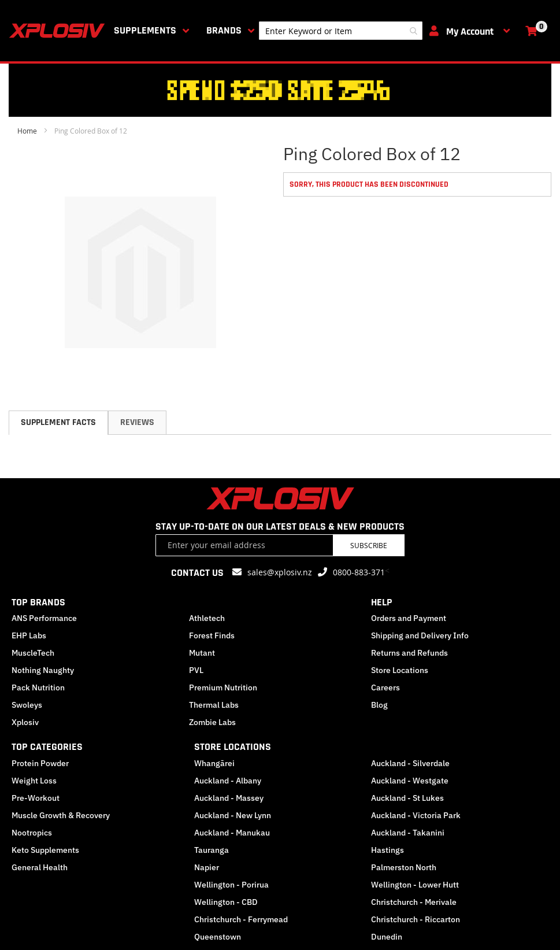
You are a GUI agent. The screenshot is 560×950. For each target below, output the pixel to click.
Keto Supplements (45, 850)
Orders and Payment (409, 618)
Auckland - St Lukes (407, 798)
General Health (40, 867)
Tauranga (212, 850)
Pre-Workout (36, 798)
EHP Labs (29, 635)
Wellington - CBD (226, 902)
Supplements (145, 30)
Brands (224, 30)
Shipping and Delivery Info (420, 635)
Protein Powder (40, 763)
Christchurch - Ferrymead (241, 919)
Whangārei (214, 763)
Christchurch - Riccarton (416, 919)
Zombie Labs (212, 722)
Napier (207, 867)
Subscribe (369, 545)
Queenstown (218, 937)
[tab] (58, 423)
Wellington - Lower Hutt (415, 885)
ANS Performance (44, 618)
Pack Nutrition (38, 687)
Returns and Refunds (409, 653)
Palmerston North (404, 867)
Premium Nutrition (223, 687)
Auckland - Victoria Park (416, 815)
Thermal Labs (214, 705)
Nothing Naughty (43, 670)
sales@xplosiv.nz (280, 572)
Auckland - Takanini (408, 833)
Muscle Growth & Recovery (61, 815)
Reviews (137, 422)
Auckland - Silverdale (410, 763)
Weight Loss (34, 781)
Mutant (202, 653)
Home (27, 131)
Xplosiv (25, 722)
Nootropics (32, 833)
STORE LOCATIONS (233, 747)
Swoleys (27, 705)
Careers (385, 687)
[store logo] (59, 31)
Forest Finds (212, 635)
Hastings (387, 850)
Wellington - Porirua (231, 885)
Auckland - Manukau (232, 833)
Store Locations (400, 670)
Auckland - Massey (229, 798)
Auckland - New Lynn (233, 815)
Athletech (207, 618)
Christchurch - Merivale (414, 902)
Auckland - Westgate (410, 781)
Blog (379, 705)
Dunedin (387, 937)
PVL (196, 670)
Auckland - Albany (228, 781)
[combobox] (341, 31)
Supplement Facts (58, 422)
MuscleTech (33, 653)
